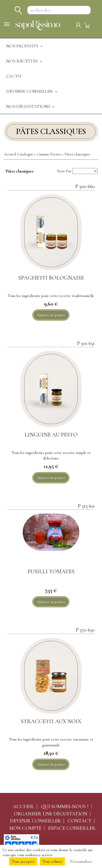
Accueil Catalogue (19, 154)
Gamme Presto (49, 154)
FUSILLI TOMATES (51, 572)
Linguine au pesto (51, 435)
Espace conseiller (72, 828)
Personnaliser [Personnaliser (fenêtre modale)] (81, 861)
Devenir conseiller (35, 821)
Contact (80, 821)
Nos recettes (25, 61)
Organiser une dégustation (51, 814)
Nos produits (25, 46)
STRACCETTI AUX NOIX (51, 721)
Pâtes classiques (77, 154)
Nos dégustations (31, 106)
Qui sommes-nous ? (65, 807)
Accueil (23, 807)
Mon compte (25, 828)
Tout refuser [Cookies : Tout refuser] (52, 861)
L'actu (14, 76)
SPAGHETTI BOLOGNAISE (51, 278)
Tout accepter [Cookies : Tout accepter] (23, 861)
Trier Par (64, 171)
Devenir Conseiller (32, 91)
